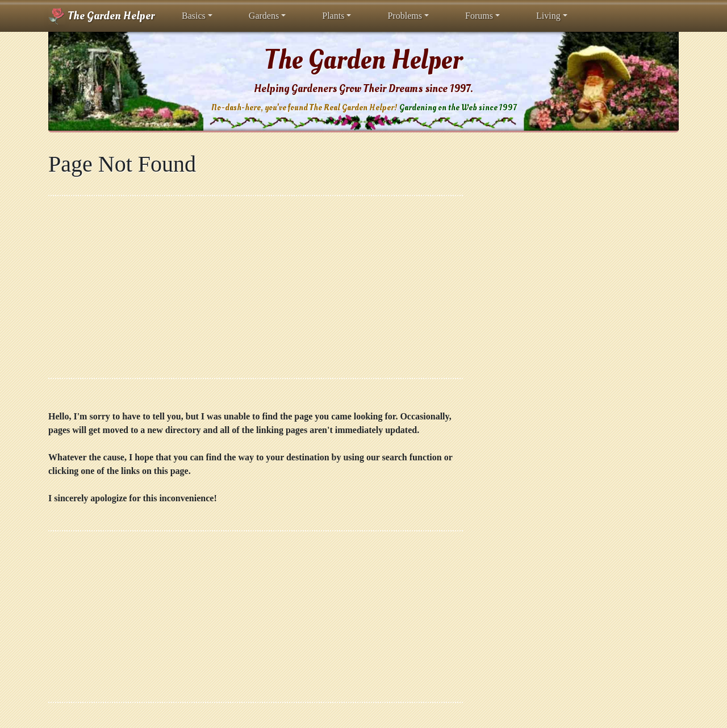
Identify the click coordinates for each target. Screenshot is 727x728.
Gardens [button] (264, 16)
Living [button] (548, 16)
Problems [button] (404, 16)
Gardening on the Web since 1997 (458, 108)
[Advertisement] (256, 287)
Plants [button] (333, 16)
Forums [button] (479, 16)
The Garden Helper (101, 16)
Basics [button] (194, 16)
